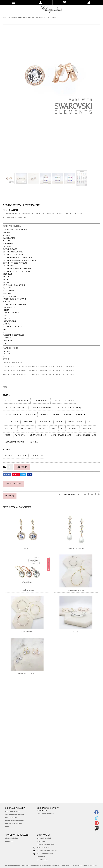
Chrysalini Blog (12, 838)
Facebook (7, 474)
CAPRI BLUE (70, 401)
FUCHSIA (68, 414)
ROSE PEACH (9, 428)
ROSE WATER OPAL (26, 428)
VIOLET (7, 435)
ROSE (91, 421)
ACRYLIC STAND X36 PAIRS (14, 442)
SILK (62, 428)
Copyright (66, 865)
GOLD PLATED (37, 456)
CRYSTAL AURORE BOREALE (15, 408)
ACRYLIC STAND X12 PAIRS (61, 435)
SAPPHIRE (42, 428)
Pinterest (16, 474)
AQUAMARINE (23, 401)
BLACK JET (56, 401)
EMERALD (44, 414)
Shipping (17, 865)
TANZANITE (73, 428)
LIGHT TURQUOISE (12, 421)
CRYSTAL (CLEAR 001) (38, 435)
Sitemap (9, 865)
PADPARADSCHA (44, 421)
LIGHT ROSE (81, 414)
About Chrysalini (44, 838)
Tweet (23, 474)
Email (30, 474)
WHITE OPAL (20, 435)
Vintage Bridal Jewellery (15, 814)
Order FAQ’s (56, 865)
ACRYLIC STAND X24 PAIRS (86, 435)
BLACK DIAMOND (40, 401)
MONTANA (28, 421)
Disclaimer (34, 865)
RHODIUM (9, 456)
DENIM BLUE (31, 414)
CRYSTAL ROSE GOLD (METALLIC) (69, 408)
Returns (25, 865)
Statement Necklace (46, 814)
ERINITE (56, 414)
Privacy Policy (45, 865)
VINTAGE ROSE (88, 428)
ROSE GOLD (22, 456)
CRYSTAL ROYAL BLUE (13, 414)
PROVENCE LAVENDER (76, 421)
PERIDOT (59, 421)
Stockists (41, 841)
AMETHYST (9, 401)
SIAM (53, 428)
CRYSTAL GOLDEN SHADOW (41, 408)
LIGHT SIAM (34, 442)
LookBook (10, 841)
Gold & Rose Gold (12, 811)
